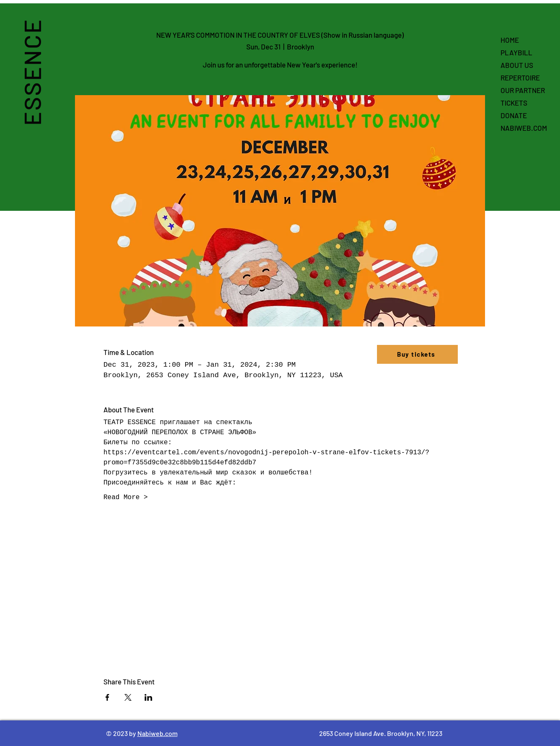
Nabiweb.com (157, 733)
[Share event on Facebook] (107, 697)
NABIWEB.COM (524, 128)
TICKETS (514, 103)
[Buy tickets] (417, 354)
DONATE (514, 115)
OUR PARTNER (523, 90)
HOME (510, 40)
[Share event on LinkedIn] (148, 697)
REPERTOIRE (520, 78)
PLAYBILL (516, 52)
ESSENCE (32, 72)
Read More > (126, 497)
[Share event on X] (128, 697)
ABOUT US (517, 65)
